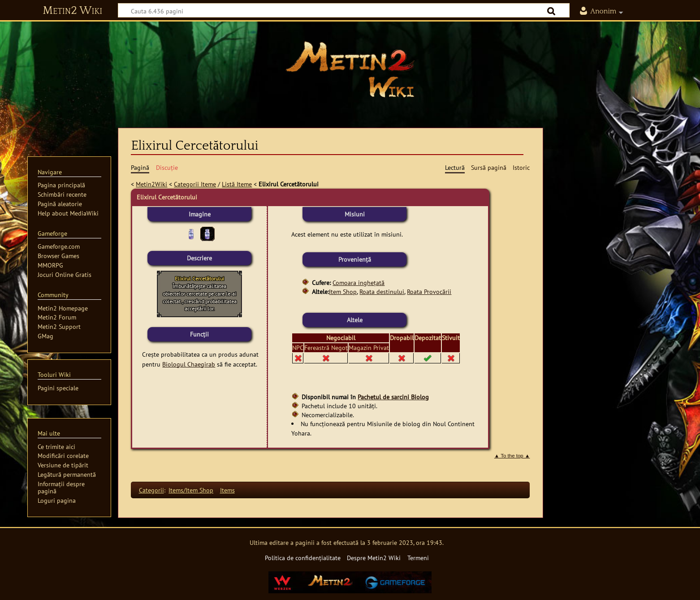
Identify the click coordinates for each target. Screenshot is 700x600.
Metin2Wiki (151, 184)
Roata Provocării (429, 291)
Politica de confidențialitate (303, 558)
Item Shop (343, 291)
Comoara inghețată (359, 283)
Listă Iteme (237, 184)
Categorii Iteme (195, 184)
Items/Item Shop (191, 490)
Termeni (418, 558)
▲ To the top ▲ (512, 456)
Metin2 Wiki (72, 11)
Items (227, 490)
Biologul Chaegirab (189, 364)
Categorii (151, 490)
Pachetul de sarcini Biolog (393, 397)
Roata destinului (382, 291)
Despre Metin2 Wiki (374, 558)
